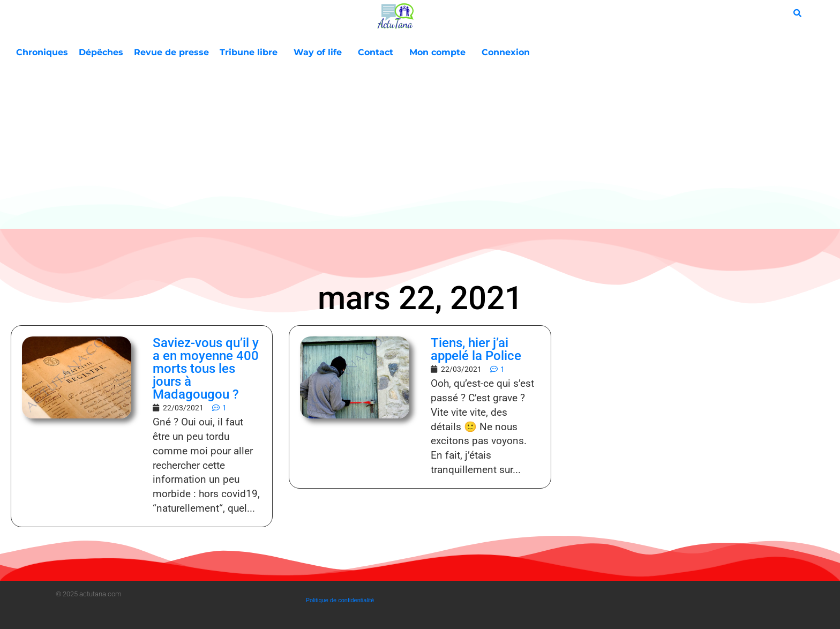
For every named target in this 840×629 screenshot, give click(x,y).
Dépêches (101, 52)
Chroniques (42, 52)
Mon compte (440, 53)
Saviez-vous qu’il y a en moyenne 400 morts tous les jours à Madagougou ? (206, 369)
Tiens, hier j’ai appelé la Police (476, 349)
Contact (378, 53)
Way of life (320, 53)
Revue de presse (171, 52)
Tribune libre (251, 53)
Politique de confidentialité (340, 600)
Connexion (506, 52)
